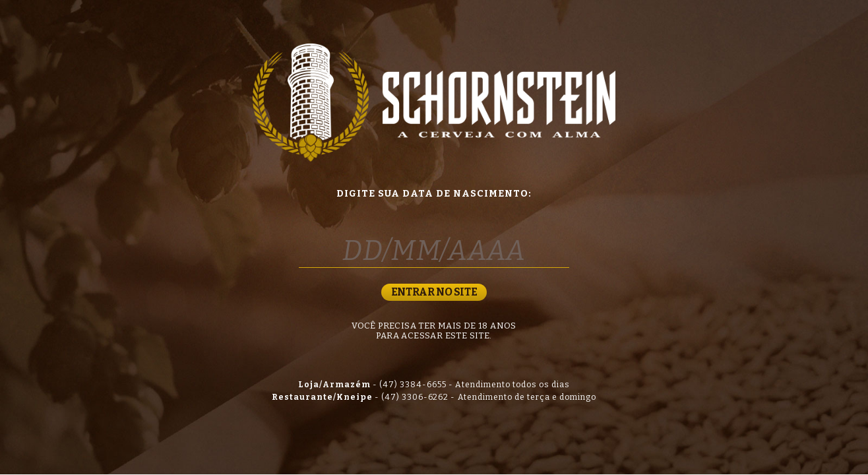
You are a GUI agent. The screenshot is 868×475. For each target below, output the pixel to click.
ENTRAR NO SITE (434, 292)
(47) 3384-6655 (413, 385)
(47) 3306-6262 (415, 397)
